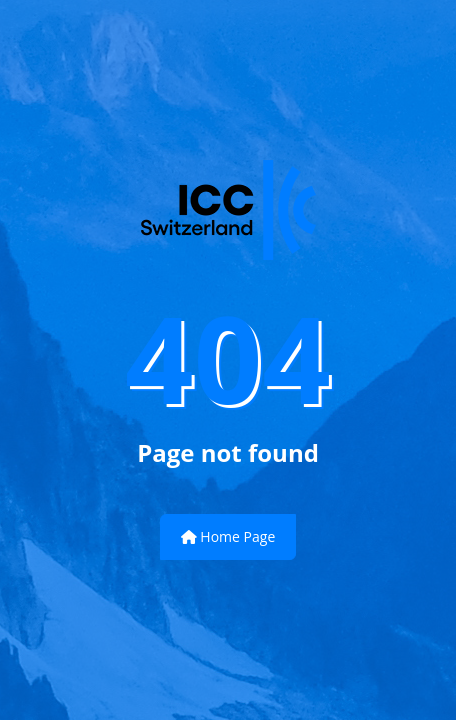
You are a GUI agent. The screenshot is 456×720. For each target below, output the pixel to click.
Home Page (228, 536)
